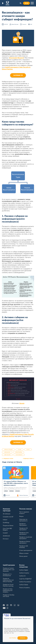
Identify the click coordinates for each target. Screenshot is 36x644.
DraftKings (6, 523)
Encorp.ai (6, 539)
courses (19, 450)
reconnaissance (19, 455)
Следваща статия (29, 459)
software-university (8, 450)
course (28, 450)
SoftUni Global (24, 585)
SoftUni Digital (24, 570)
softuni (6, 491)
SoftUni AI (22, 576)
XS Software (7, 514)
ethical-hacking (19, 452)
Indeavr (5, 520)
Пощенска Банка (8, 526)
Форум (21, 516)
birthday (12, 491)
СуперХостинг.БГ (8, 517)
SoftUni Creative (24, 573)
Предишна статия (8, 459)
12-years (18, 491)
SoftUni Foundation (25, 582)
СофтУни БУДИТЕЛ (25, 579)
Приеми (22, 638)
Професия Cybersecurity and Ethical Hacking (8, 580)
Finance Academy (25, 588)
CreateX (5, 533)
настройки (13, 638)
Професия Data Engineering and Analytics (8, 591)
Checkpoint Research (17, 58)
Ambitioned (6, 536)
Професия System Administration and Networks (9, 570)
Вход (26, 3)
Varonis (22, 403)
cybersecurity (7, 452)
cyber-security (7, 455)
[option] (16, 482)
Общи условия (24, 553)
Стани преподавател (26, 550)
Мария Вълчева (15, 24)
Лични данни (23, 556)
